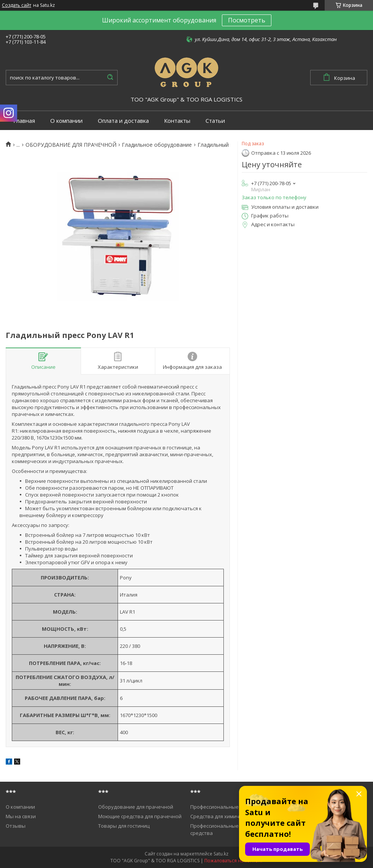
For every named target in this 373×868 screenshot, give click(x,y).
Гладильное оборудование (157, 145)
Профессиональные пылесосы (227, 807)
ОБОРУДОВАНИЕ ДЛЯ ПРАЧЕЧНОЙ (71, 145)
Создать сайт (17, 5)
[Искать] (110, 78)
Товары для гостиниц (124, 826)
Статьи (215, 121)
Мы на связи (21, 816)
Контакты (177, 121)
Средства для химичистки (222, 816)
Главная (24, 121)
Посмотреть (247, 20)
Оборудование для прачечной (136, 807)
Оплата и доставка (123, 121)
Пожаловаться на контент (234, 861)
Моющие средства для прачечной (140, 816)
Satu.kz (221, 854)
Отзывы (16, 826)
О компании (66, 121)
